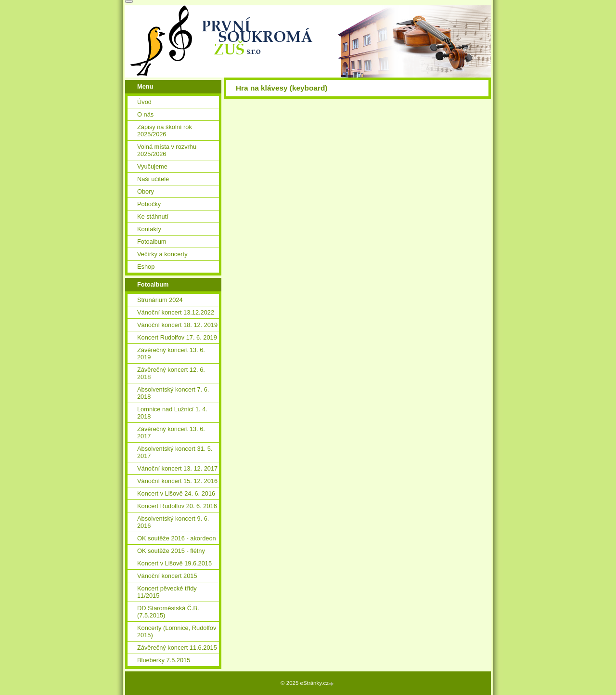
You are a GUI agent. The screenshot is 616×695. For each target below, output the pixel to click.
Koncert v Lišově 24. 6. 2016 (176, 493)
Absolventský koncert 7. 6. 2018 (173, 393)
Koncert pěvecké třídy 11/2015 (167, 592)
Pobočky (149, 204)
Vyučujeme (152, 166)
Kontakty (149, 229)
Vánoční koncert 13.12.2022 (176, 312)
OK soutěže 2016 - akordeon (177, 538)
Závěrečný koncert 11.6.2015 (177, 648)
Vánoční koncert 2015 (167, 576)
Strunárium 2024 (160, 300)
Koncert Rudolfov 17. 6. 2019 (177, 337)
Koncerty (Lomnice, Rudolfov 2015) (177, 631)
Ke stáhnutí (153, 216)
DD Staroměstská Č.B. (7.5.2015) (168, 612)
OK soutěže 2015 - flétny (171, 551)
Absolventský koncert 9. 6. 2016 (173, 522)
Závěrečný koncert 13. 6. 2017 (171, 433)
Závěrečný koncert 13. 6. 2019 (171, 354)
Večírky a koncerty (162, 254)
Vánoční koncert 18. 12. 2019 (177, 325)
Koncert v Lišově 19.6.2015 (174, 563)
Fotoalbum (152, 242)
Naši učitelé (153, 179)
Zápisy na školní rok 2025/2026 (165, 131)
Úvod (144, 102)
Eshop (146, 267)
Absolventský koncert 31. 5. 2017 (175, 452)
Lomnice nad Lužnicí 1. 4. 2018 (172, 413)
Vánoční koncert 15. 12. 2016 (177, 481)
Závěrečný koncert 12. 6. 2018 (171, 373)
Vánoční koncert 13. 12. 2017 (177, 468)
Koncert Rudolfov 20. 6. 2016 (177, 506)
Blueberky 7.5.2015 (164, 660)
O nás (145, 114)
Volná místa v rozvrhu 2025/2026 (167, 150)
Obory (146, 191)
